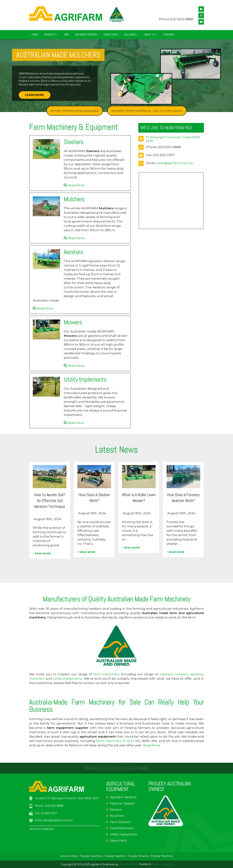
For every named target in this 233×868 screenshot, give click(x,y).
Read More (76, 185)
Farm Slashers (120, 822)
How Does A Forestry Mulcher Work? (183, 498)
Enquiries (169, 35)
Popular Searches (91, 856)
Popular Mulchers (162, 856)
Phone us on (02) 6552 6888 (117, 768)
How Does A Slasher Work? (94, 498)
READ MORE (42, 553)
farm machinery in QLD (115, 741)
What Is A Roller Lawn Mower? (139, 498)
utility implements (68, 679)
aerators (197, 674)
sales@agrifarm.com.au (175, 163)
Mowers (116, 810)
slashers (166, 674)
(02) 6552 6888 (169, 147)
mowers (181, 674)
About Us (151, 35)
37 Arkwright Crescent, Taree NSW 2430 (73, 798)
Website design (129, 864)
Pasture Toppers (122, 803)
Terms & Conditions (41, 829)
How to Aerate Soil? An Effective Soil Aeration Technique (50, 500)
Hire (67, 35)
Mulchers (117, 816)
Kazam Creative (162, 864)
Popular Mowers (138, 856)
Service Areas (69, 856)
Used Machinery (122, 828)
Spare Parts (111, 35)
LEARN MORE (35, 95)
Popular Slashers (115, 856)
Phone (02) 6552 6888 (176, 19)
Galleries (131, 35)
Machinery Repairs (86, 35)
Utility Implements (123, 834)
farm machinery (106, 674)
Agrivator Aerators (123, 797)
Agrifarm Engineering (104, 864)
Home (35, 35)
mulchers (37, 679)
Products (51, 35)
